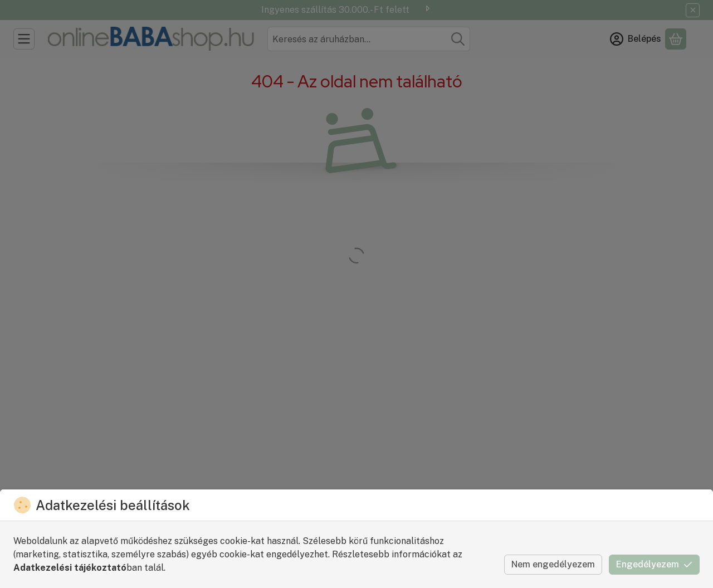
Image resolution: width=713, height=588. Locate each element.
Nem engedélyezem (553, 564)
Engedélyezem (654, 564)
